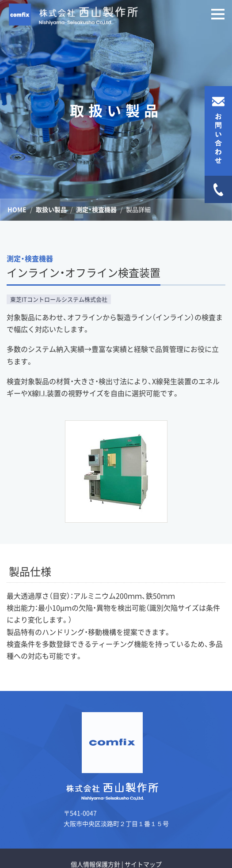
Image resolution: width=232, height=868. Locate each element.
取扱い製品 (51, 209)
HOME (17, 209)
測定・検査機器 (96, 209)
